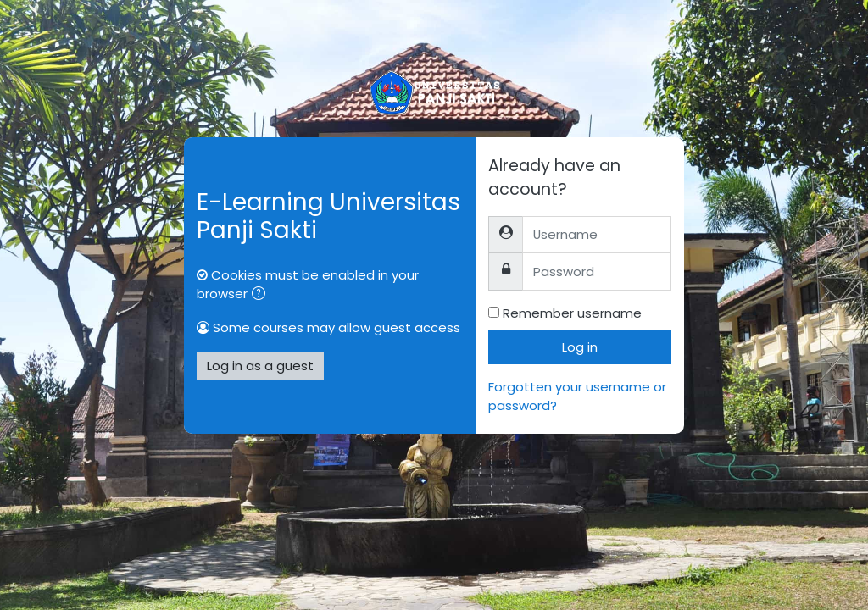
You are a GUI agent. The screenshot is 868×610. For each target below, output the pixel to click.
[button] (262, 295)
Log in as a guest (260, 366)
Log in (580, 347)
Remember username (572, 313)
